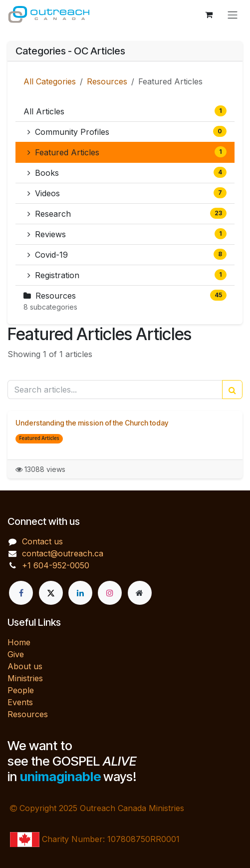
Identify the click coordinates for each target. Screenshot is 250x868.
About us (25, 666)
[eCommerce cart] (209, 14)
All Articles (125, 111)
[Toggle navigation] (233, 14)
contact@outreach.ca (63, 553)
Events (20, 702)
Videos (127, 193)
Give (16, 654)
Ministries (25, 678)
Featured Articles (127, 152)
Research (127, 213)
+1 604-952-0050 (56, 565)
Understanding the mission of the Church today (92, 423)
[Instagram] (110, 593)
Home (19, 642)
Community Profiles (127, 131)
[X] (51, 593)
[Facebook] (21, 593)
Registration (127, 275)
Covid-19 (127, 254)
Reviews (127, 234)
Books (127, 172)
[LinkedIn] (80, 593)
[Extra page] (140, 593)
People (21, 690)
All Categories (50, 81)
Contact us (42, 541)
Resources (107, 81)
